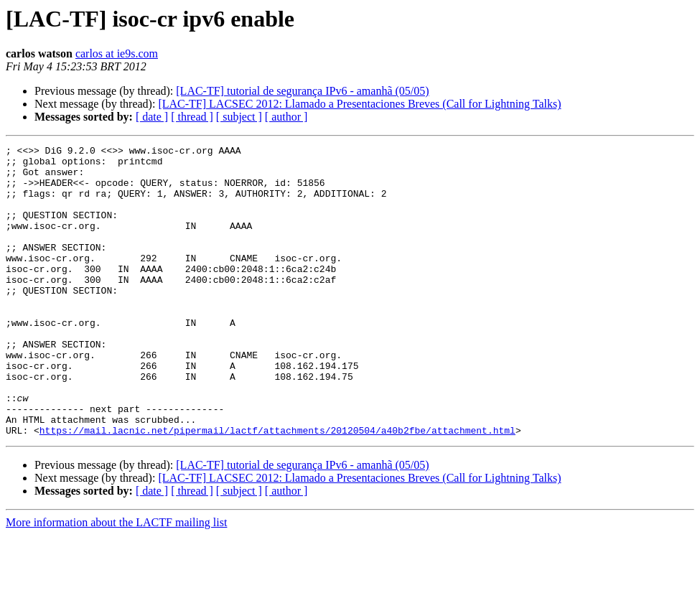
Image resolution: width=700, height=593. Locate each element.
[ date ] (152, 117)
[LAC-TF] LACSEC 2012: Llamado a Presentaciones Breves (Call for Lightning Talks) (359, 104)
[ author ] (286, 117)
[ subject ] (239, 117)
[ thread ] (192, 117)
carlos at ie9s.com (117, 53)
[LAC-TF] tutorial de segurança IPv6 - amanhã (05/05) (302, 91)
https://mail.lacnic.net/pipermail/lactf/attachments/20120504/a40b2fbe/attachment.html (277, 488)
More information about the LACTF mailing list (116, 580)
